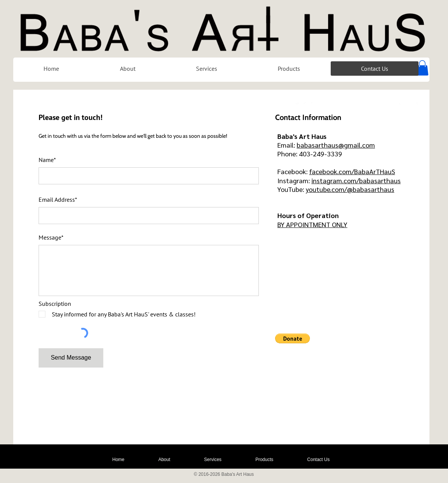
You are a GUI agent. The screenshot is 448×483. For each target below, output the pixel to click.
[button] (422, 68)
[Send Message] (71, 358)
